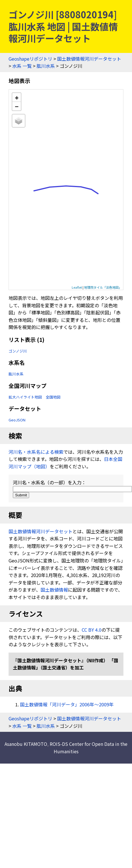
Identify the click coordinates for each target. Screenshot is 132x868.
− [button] (17, 106)
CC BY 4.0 (92, 630)
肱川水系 (46, 66)
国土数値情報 (54, 590)
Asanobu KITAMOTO (26, 744)
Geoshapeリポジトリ (30, 59)
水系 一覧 (22, 66)
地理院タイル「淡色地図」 (103, 287)
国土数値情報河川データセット (89, 59)
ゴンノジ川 (18, 351)
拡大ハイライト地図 (25, 397)
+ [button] (17, 97)
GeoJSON (17, 420)
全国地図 (53, 397)
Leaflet (77, 287)
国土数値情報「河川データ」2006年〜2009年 (67, 704)
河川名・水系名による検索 (36, 452)
